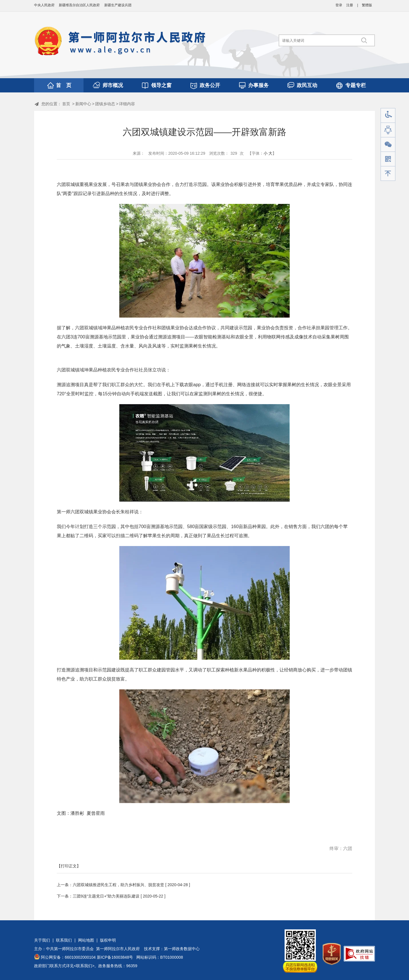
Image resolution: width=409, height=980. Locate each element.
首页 (66, 104)
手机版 (388, 159)
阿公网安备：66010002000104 (68, 957)
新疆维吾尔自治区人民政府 (79, 5)
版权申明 (108, 940)
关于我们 (42, 940)
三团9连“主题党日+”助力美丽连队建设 (106, 896)
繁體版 (367, 5)
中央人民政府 (44, 5)
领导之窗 (161, 85)
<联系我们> (84, 966)
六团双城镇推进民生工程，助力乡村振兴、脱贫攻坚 (118, 885)
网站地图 (86, 940)
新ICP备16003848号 (115, 957)
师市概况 (113, 85)
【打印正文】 (69, 866)
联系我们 (64, 940)
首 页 (64, 85)
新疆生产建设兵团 (118, 5)
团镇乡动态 (105, 104)
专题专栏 (356, 85)
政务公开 (210, 85)
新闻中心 (83, 104)
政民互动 (307, 85)
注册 (350, 5)
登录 (339, 5)
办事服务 (258, 85)
